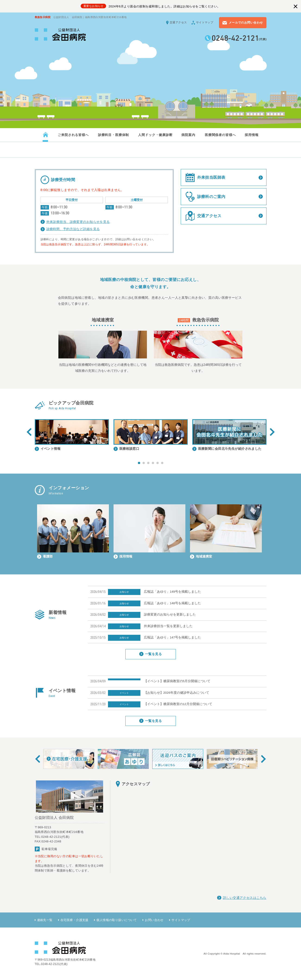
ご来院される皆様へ (73, 135)
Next (272, 432)
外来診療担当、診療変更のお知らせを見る (78, 222)
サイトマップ (205, 22)
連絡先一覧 (45, 920)
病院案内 (188, 135)
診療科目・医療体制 (113, 135)
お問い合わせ (154, 920)
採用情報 (251, 135)
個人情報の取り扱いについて (117, 920)
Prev (29, 432)
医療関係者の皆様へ (220, 135)
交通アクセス (178, 22)
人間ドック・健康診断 (155, 135)
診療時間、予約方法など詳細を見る (73, 229)
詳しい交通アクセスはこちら (245, 898)
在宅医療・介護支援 (74, 920)
